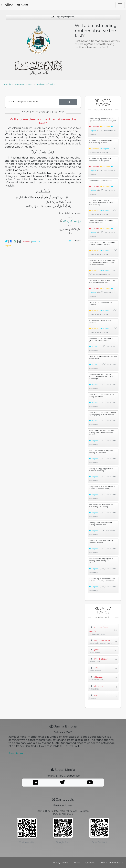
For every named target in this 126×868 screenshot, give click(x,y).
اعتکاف (94, 668)
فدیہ (94, 695)
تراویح (94, 650)
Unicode (27, 242)
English (8, 246)
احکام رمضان (96, 677)
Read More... (16, 753)
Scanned (37, 242)
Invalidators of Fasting (46, 84)
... (88, 596)
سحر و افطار (96, 686)
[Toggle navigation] (120, 5)
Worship (7, 84)
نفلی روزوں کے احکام (99, 659)
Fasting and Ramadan (24, 84)
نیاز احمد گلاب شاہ (72, 221)
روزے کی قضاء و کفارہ (100, 640)
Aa (68, 102)
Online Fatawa (15, 5)
